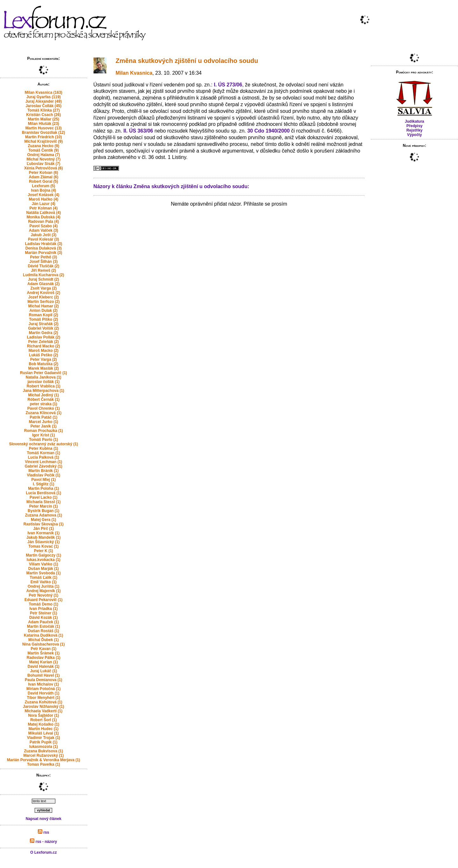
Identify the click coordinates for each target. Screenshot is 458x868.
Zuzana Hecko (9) (43, 146)
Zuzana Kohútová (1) (44, 702)
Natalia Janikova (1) (44, 377)
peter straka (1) (44, 404)
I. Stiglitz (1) (43, 484)
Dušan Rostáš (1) (44, 631)
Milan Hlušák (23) (44, 124)
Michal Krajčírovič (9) (43, 141)
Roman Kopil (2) (44, 315)
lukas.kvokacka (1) (44, 560)
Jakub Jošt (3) (43, 235)
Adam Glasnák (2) (43, 284)
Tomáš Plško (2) (43, 319)
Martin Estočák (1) (43, 626)
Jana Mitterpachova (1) (44, 391)
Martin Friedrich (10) (43, 137)
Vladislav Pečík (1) (43, 475)
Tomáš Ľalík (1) (44, 578)
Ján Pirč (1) (43, 529)
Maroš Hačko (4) (43, 199)
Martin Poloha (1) (43, 489)
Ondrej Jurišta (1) (43, 586)
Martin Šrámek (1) (43, 653)
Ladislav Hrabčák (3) (43, 244)
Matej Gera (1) (43, 520)
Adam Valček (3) (44, 230)
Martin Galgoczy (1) (43, 555)
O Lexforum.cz (43, 852)
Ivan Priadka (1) (43, 609)
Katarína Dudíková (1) (43, 635)
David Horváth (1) (43, 693)
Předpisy (415, 126)
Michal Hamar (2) (44, 306)
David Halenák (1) (44, 666)
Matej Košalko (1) (43, 724)
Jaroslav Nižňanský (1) (43, 707)
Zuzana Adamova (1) (44, 515)
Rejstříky (415, 130)
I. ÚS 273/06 (228, 85)
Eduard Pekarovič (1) (43, 600)
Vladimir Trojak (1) (44, 738)
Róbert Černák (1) (43, 400)
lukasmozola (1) (44, 747)
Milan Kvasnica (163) (44, 92)
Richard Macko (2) (43, 346)
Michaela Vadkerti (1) (43, 711)
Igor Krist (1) (43, 435)
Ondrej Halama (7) (43, 155)
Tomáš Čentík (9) (44, 150)
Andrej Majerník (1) (44, 591)
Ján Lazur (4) (44, 204)
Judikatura (415, 121)
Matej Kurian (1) (44, 662)
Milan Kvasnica (134, 73)
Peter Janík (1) (44, 426)
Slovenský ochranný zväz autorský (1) (43, 444)
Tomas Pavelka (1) (44, 764)
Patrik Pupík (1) (43, 742)
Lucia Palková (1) (44, 457)
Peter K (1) (44, 551)
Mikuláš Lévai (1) (44, 733)
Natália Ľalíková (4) (43, 213)
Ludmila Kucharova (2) (43, 275)
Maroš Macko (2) (44, 351)
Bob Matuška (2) (43, 364)
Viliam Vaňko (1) (44, 564)
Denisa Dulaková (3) (44, 248)
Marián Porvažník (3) (43, 253)
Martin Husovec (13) (44, 128)
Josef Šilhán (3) (43, 262)
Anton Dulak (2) (43, 311)
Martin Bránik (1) (43, 471)
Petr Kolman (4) (43, 208)
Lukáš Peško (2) (43, 355)
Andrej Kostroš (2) (43, 293)
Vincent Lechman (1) (43, 462)
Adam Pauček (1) (43, 622)
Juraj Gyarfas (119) (44, 97)
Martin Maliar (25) (43, 119)
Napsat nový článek (44, 819)
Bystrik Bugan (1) (43, 511)
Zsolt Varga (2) (43, 288)
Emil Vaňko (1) (44, 582)
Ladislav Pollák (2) (43, 337)
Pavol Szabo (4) (43, 226)
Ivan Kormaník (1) (43, 533)
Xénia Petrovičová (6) (43, 168)
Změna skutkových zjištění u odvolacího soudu (187, 61)
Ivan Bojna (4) (43, 190)
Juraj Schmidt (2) (43, 279)
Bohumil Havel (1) (43, 675)
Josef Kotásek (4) (43, 195)
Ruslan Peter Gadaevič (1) (44, 373)
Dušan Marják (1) (44, 569)
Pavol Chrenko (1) (44, 408)
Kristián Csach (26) (43, 115)
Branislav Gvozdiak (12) (43, 133)
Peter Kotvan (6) (44, 173)
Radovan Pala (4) (43, 222)
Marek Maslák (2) (44, 368)
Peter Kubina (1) (44, 448)
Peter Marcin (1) (44, 506)
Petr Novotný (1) (43, 595)
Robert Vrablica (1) (44, 386)
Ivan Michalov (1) (43, 684)
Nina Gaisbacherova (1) (43, 644)
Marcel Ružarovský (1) (43, 755)
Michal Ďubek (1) (43, 640)
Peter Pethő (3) (43, 257)
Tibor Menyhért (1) (44, 698)
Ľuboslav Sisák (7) (43, 164)
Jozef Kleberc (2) (44, 297)
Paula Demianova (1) (43, 680)
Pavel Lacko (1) (43, 497)
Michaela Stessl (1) (43, 502)
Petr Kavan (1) (43, 649)
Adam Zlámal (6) (43, 177)
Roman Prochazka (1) (44, 431)
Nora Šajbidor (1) (43, 715)
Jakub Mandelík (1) (43, 537)
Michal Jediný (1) (43, 395)
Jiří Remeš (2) (43, 270)
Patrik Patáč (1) (43, 417)
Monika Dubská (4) (44, 217)
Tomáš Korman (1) (44, 453)
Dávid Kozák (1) (43, 618)
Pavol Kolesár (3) (43, 239)
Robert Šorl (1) (43, 720)
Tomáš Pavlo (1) (43, 440)
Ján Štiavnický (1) (43, 542)
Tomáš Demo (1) (44, 604)
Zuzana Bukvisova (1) (43, 751)
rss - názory (43, 842)
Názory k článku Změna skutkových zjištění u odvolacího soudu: (171, 186)
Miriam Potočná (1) (43, 689)
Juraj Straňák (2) (44, 324)
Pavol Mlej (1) (43, 480)
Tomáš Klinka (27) (44, 110)
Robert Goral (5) (43, 181)
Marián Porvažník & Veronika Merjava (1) (44, 760)
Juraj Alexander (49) (44, 101)
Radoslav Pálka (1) (44, 658)
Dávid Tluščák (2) (43, 266)
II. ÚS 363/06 (138, 131)
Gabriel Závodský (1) (44, 466)
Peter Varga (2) (44, 359)
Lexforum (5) (43, 186)
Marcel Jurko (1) (44, 422)
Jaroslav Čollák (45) (43, 106)
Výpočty (415, 135)
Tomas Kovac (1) (43, 546)
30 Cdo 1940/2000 (268, 131)
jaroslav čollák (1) (43, 382)
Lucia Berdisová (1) (43, 493)
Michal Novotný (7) (43, 159)
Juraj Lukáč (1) (43, 671)
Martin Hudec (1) (44, 729)
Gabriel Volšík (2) (43, 328)
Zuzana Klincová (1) (43, 413)
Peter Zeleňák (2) (44, 342)
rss (43, 832)
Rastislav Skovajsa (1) (44, 524)
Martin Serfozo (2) (43, 302)
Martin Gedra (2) (44, 333)
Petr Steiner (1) (43, 613)
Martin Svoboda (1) (44, 573)
